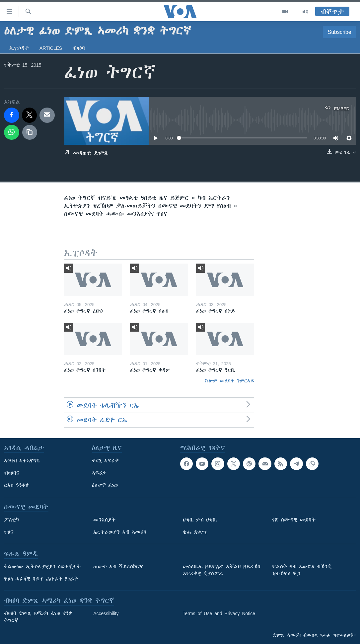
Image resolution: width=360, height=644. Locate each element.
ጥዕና (9, 532)
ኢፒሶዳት (19, 48)
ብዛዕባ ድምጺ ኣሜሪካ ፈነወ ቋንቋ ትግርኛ (38, 617)
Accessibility (106, 613)
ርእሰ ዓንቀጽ (17, 485)
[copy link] (30, 132)
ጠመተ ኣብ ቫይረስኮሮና (118, 567)
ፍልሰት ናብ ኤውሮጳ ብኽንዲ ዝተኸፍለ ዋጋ (302, 570)
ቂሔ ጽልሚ (195, 532)
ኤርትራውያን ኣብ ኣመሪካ (120, 532)
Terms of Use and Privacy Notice (219, 613)
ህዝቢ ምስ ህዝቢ (200, 520)
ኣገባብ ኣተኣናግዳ (22, 461)
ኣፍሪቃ (99, 473)
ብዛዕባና (12, 473)
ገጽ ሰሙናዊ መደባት (294, 520)
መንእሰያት (104, 520)
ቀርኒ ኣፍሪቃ (105, 461)
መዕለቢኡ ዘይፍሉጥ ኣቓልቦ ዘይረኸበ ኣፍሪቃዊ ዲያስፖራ (222, 570)
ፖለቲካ (11, 520)
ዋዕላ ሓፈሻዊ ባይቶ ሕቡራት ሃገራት (41, 579)
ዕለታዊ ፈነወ (105, 485)
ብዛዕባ (79, 48)
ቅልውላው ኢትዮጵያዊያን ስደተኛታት (42, 567)
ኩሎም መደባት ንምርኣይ (230, 381)
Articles (51, 48)
